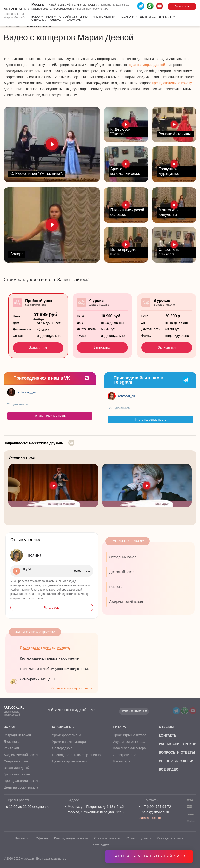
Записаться (38, 348)
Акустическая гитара (129, 742)
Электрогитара (124, 755)
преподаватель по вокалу (172, 83)
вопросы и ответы (177, 753)
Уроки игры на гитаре (129, 736)
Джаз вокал (12, 742)
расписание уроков (177, 744)
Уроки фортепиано (66, 736)
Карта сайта (100, 845)
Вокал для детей (17, 768)
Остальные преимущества (70, 688)
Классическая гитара (129, 749)
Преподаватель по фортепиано (76, 755)
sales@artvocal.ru (155, 813)
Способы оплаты (108, 839)
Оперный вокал (16, 762)
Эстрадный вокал (123, 557)
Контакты (74, 20)
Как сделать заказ (171, 839)
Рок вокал (117, 587)
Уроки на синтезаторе (69, 742)
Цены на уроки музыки (69, 762)
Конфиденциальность (71, 839)
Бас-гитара (121, 762)
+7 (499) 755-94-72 (156, 807)
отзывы (166, 727)
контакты (167, 736)
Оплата (55, 20)
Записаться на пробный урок (149, 856)
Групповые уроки (17, 775)
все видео (168, 770)
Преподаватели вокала (22, 781)
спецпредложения (176, 762)
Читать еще (52, 608)
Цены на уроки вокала (21, 788)
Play (16, 571)
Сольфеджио (62, 749)
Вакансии (22, 839)
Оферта (42, 839)
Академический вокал (126, 602)
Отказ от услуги (139, 839)
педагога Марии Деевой (146, 65)
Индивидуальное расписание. (45, 647)
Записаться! (182, 6)
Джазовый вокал (122, 572)
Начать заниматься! (134, 711)
